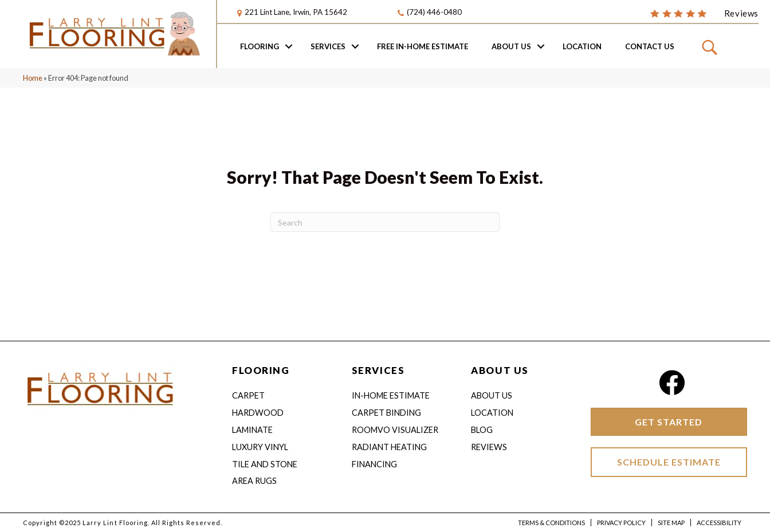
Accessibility (719, 523)
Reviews (489, 447)
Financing (374, 464)
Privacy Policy (621, 523)
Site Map (671, 523)
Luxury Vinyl (260, 447)
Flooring (260, 46)
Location (582, 46)
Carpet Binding (386, 413)
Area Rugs (254, 481)
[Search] (385, 222)
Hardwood (258, 413)
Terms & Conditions (551, 523)
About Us (511, 46)
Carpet (248, 395)
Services (328, 46)
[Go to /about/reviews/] (704, 13)
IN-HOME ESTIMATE (391, 395)
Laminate (252, 430)
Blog (482, 430)
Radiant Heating (389, 447)
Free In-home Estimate (423, 46)
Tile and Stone (265, 464)
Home (33, 78)
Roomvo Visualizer (395, 430)
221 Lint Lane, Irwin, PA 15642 (296, 12)
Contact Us (650, 46)
